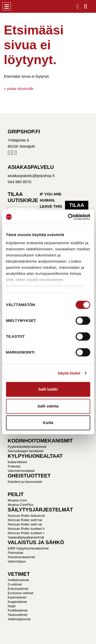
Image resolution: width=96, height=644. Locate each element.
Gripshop (20, 6)
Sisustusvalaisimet (21, 557)
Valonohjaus (17, 561)
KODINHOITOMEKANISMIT (40, 441)
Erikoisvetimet (18, 589)
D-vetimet (15, 584)
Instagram (12, 154)
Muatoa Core (17, 500)
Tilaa (77, 205)
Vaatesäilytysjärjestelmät (26, 537)
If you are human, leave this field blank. (51, 206)
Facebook (9, 154)
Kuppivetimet (17, 602)
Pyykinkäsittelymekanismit (27, 447)
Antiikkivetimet (18, 580)
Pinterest (16, 154)
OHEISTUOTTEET (29, 476)
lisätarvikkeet (17, 462)
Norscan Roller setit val (25, 524)
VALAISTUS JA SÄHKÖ (36, 542)
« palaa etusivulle (19, 89)
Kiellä (48, 423)
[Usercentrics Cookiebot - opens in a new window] (68, 217)
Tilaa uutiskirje (23, 197)
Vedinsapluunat (19, 619)
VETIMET (19, 574)
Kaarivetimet (17, 597)
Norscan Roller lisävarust (26, 516)
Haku (86, 5)
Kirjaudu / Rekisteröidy (78, 5)
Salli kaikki (48, 389)
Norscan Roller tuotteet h (26, 529)
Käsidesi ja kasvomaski (25, 482)
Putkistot (14, 466)
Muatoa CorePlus (20, 505)
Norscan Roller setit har (25, 520)
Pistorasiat (15, 553)
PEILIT (16, 494)
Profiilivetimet (18, 610)
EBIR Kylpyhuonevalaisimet (28, 548)
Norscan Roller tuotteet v (26, 533)
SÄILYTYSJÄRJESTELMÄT (40, 510)
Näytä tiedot (69, 373)
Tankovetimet (18, 615)
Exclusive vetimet (20, 593)
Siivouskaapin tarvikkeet (25, 451)
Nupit (12, 606)
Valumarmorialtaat (21, 471)
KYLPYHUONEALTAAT (35, 456)
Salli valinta (48, 406)
